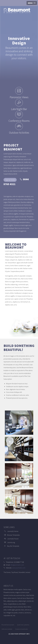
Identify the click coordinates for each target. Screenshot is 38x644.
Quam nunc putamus (23, 625)
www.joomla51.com (19, 568)
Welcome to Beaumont (16, 246)
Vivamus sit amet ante (21, 629)
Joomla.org (11, 542)
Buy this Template (13, 546)
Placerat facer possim (8, 625)
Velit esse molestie (7, 629)
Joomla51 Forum (13, 539)
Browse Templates (14, 535)
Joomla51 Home (13, 531)
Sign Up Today (10, 180)
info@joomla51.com (17, 565)
